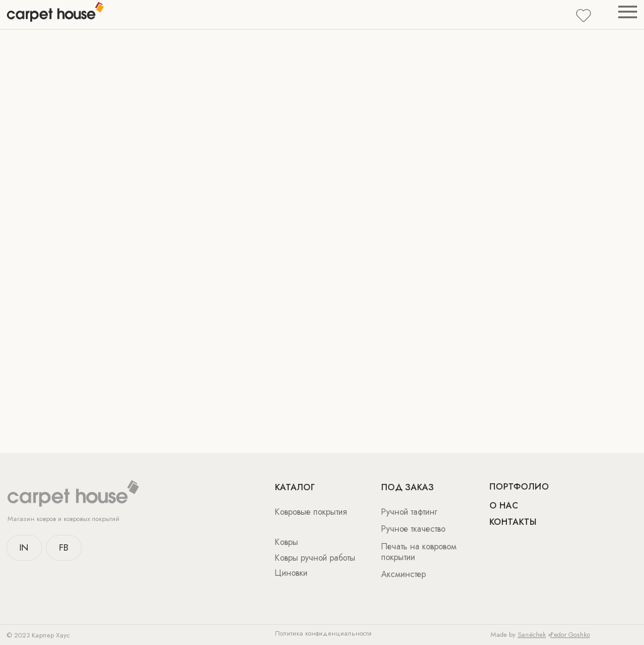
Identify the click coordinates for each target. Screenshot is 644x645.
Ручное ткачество (413, 529)
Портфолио (519, 486)
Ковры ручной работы (315, 558)
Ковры (286, 542)
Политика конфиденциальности (323, 633)
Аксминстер (403, 574)
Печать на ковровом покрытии (419, 552)
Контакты (513, 522)
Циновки (291, 573)
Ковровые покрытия (311, 512)
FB (64, 547)
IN (24, 547)
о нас (504, 505)
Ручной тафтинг (409, 512)
